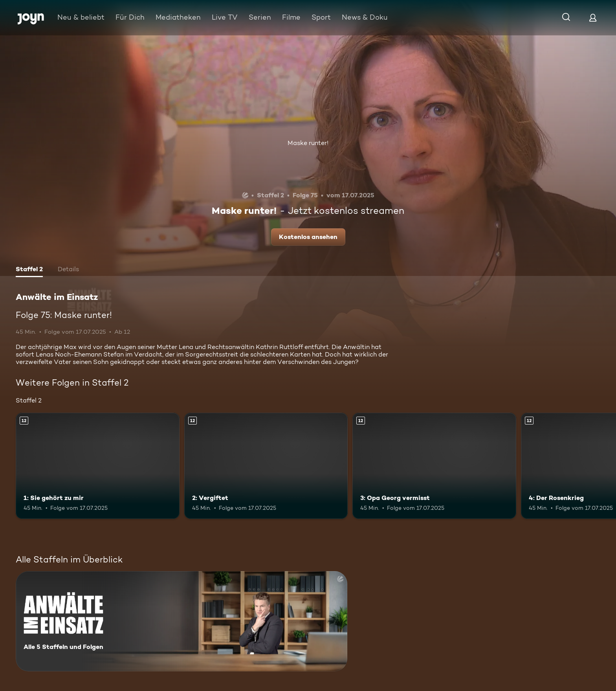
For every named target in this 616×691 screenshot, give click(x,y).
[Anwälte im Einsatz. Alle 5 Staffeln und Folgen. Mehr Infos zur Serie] (181, 621)
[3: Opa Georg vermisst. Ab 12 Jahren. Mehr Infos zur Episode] (434, 466)
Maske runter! (308, 143)
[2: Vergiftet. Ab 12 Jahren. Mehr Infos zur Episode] (266, 466)
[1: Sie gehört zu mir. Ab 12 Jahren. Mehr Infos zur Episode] (98, 466)
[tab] (29, 270)
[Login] (593, 17)
